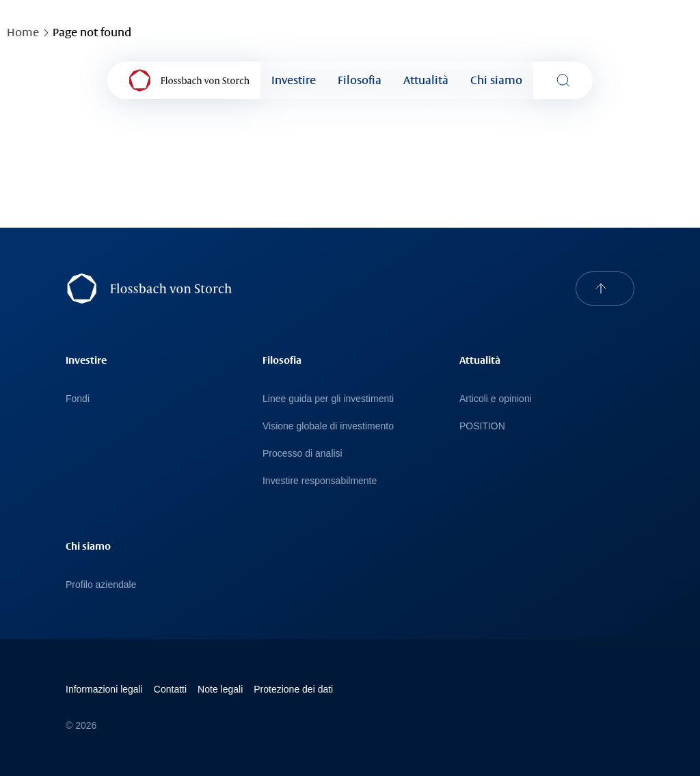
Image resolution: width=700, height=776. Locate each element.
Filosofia (360, 80)
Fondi (78, 399)
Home (23, 32)
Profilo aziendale (101, 585)
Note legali (220, 689)
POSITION (482, 426)
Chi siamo (496, 80)
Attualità (426, 80)
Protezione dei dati (293, 689)
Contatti (170, 689)
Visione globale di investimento (328, 426)
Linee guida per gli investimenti (328, 399)
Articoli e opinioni (496, 399)
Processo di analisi (302, 453)
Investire (294, 80)
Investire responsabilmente (320, 481)
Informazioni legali (104, 689)
